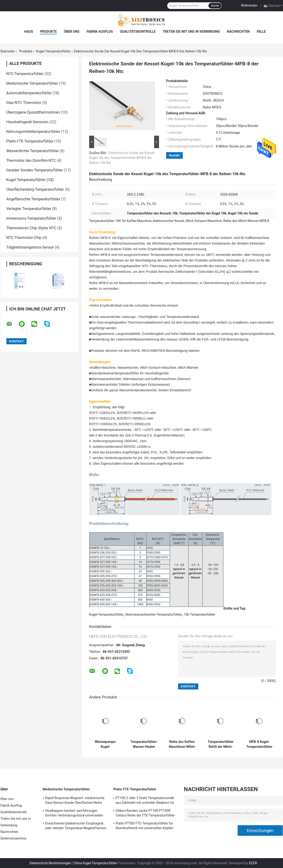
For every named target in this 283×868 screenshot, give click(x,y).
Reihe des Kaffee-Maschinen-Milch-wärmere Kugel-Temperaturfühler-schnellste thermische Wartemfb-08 (182, 744)
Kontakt (174, 155)
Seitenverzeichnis (14, 838)
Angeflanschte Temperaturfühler (33, 199)
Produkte (48, 32)
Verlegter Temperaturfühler (29, 209)
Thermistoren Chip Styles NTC (31, 228)
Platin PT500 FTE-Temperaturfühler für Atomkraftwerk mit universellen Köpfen (145, 826)
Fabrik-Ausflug (100, 32)
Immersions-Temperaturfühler (31, 218)
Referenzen (249, 5)
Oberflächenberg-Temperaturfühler (35, 189)
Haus (29, 32)
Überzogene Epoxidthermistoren (33, 112)
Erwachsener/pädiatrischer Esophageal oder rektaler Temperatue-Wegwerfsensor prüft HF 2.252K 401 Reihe (76, 826)
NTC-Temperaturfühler (25, 74)
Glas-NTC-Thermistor (24, 103)
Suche (215, 6)
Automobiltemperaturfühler (29, 93)
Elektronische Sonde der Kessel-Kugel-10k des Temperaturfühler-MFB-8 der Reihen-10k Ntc (122, 158)
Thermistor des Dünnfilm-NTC (31, 161)
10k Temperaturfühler (199, 614)
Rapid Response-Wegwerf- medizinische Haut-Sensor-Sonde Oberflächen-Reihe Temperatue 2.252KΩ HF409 (75, 801)
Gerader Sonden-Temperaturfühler (35, 170)
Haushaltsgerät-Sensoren (28, 122)
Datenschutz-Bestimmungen (50, 863)
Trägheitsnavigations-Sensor (30, 247)
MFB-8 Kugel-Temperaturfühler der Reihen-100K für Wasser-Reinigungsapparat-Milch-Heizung (259, 744)
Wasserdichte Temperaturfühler (33, 151)
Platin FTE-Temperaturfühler (30, 141)
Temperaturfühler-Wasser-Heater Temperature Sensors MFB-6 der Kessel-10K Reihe (144, 744)
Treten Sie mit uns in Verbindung (191, 32)
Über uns (72, 32)
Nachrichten (238, 32)
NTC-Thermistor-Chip (24, 238)
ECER (253, 863)
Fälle (261, 32)
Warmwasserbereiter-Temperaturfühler (154, 614)
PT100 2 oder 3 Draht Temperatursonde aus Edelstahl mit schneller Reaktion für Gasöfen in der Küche (145, 801)
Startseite (8, 51)
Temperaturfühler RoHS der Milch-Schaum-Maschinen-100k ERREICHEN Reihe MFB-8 (221, 744)
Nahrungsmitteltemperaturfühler (33, 132)
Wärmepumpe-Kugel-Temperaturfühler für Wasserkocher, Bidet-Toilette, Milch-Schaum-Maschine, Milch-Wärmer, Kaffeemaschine (106, 744)
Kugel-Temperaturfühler (53, 51)
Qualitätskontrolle (138, 32)
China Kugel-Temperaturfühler (95, 863)
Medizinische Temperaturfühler (32, 83)
